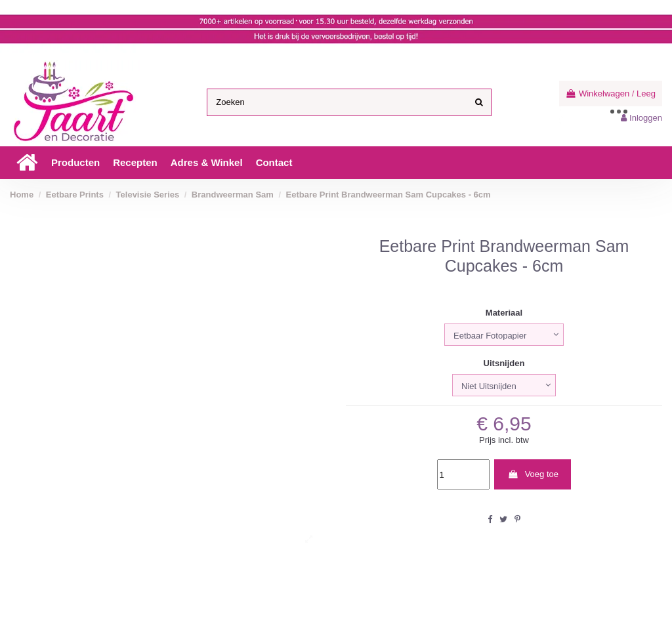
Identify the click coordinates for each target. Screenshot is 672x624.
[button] (75, 163)
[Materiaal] (504, 335)
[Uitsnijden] (504, 385)
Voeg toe (533, 474)
